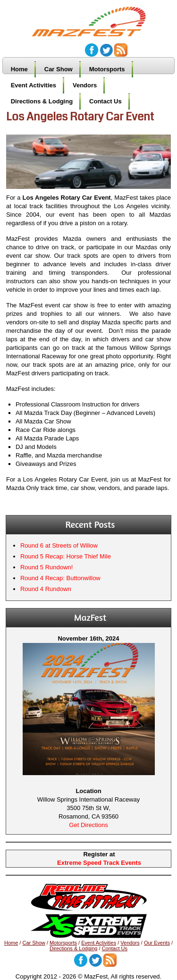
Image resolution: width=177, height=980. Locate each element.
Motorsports (107, 69)
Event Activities (34, 85)
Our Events (157, 943)
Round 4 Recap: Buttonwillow (60, 578)
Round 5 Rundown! (46, 567)
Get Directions (88, 825)
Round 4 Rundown (46, 589)
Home (19, 69)
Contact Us (105, 101)
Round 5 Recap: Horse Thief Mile (66, 556)
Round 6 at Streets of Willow (59, 545)
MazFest (93, 17)
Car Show (59, 69)
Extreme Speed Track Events (99, 863)
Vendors (85, 85)
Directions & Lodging (42, 101)
